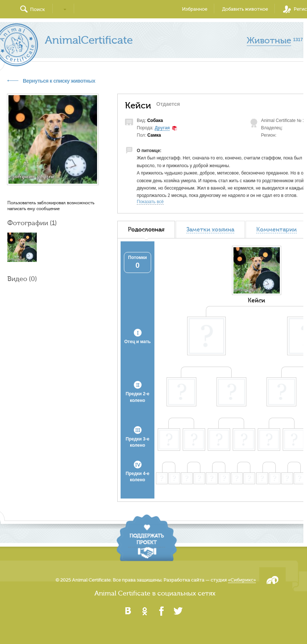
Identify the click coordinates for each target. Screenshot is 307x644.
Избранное (195, 9)
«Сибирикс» (242, 580)
